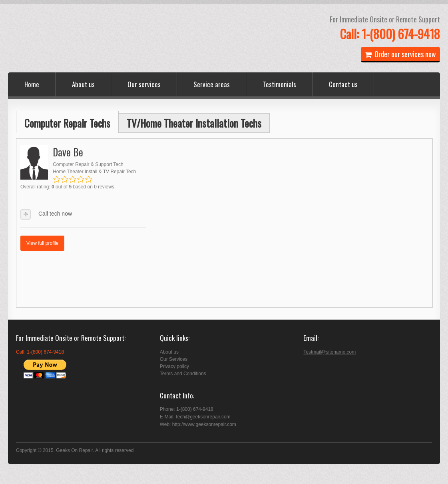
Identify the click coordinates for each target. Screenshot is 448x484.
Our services (144, 84)
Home (32, 84)
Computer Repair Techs (67, 123)
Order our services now (400, 54)
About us (83, 84)
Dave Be (68, 152)
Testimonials (279, 84)
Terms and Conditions (183, 374)
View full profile (42, 243)
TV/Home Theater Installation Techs (194, 123)
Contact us (343, 84)
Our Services (174, 359)
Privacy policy (174, 366)
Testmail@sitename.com (330, 352)
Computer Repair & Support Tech (88, 164)
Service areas (212, 84)
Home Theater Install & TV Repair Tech (94, 172)
